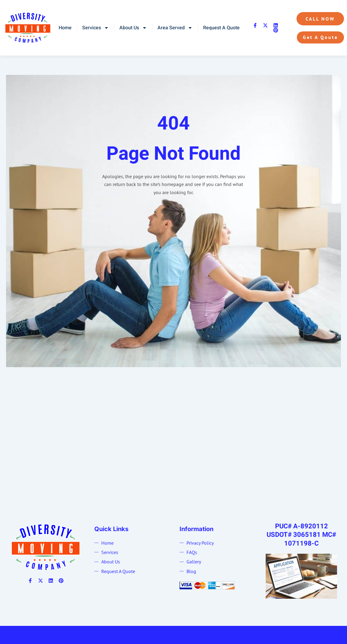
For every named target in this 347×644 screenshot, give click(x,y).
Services (96, 28)
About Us (133, 28)
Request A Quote (221, 28)
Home (65, 28)
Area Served (175, 28)
